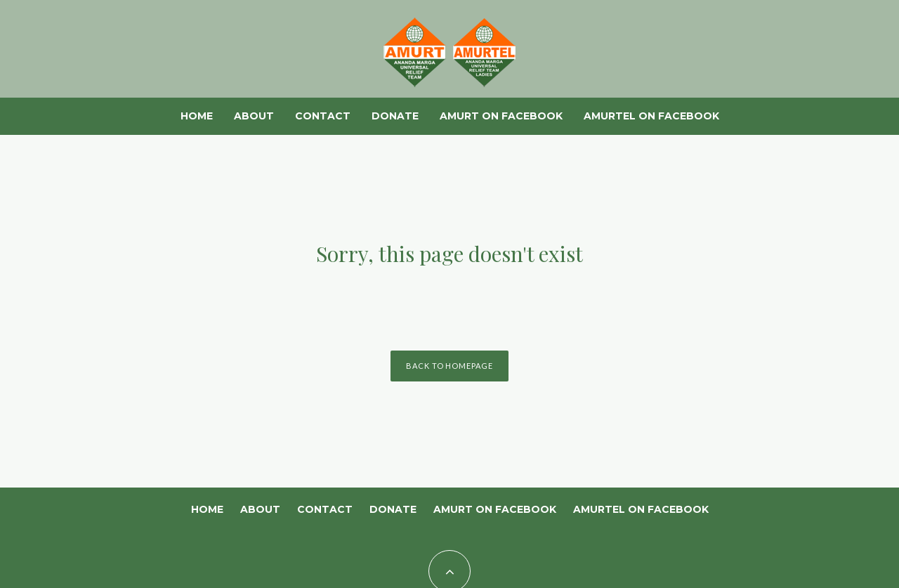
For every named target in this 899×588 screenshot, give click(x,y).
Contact (323, 116)
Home (197, 116)
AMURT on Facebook (501, 116)
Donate (395, 116)
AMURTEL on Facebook (651, 116)
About (254, 116)
